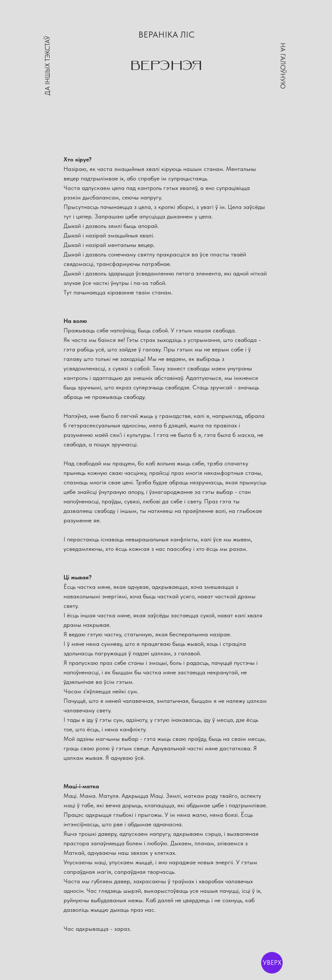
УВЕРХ (272, 963)
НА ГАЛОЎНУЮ (283, 66)
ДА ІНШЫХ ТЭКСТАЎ (48, 66)
